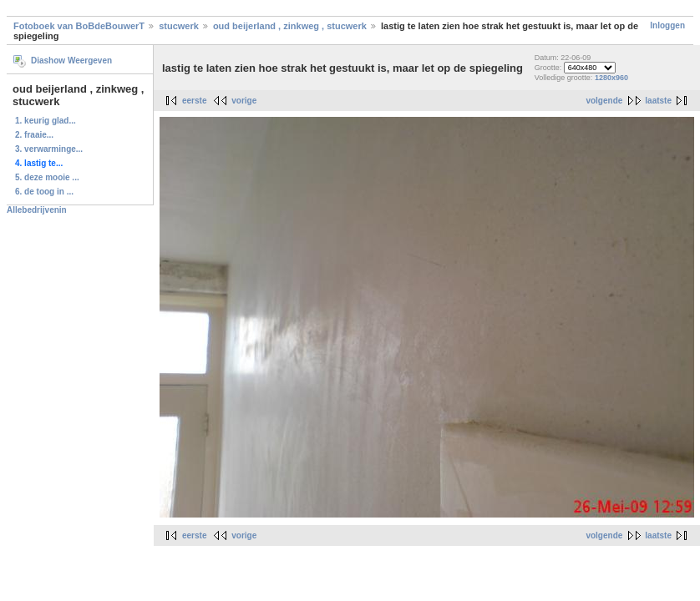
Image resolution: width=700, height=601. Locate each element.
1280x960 (611, 78)
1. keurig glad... (46, 121)
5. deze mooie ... (47, 177)
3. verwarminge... (49, 149)
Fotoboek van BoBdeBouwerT (79, 26)
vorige (244, 101)
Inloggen (667, 25)
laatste (658, 101)
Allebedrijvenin (37, 210)
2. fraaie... (34, 135)
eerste (194, 101)
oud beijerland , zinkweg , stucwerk (290, 26)
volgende (604, 101)
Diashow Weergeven (71, 61)
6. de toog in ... (44, 192)
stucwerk (179, 26)
